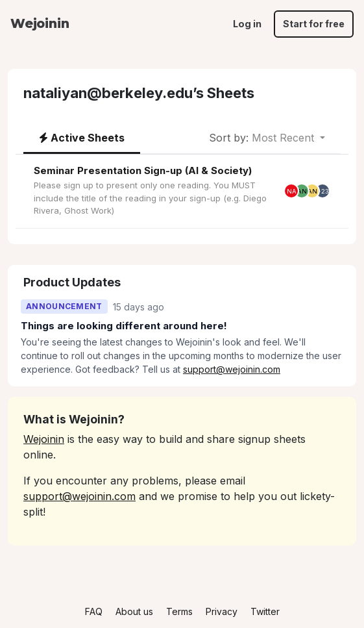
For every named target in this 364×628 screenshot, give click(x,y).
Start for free (314, 24)
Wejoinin (40, 23)
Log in (247, 24)
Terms (179, 611)
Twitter (265, 611)
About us (134, 611)
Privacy (222, 611)
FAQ (94, 611)
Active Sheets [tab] (82, 138)
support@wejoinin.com (232, 369)
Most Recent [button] (263, 138)
